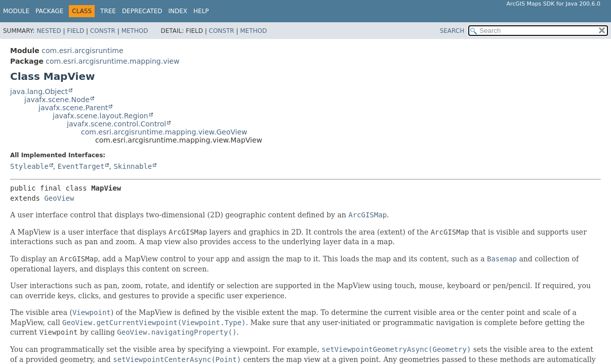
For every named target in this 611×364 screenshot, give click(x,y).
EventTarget (81, 166)
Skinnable (133, 166)
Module (16, 11)
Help (201, 11)
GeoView (59, 198)
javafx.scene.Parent (73, 108)
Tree (108, 11)
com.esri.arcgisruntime (82, 51)
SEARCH (452, 31)
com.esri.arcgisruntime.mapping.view (112, 61)
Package (49, 11)
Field (75, 31)
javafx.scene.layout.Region (100, 116)
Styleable (29, 166)
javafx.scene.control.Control (116, 124)
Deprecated (142, 11)
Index (178, 11)
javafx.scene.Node (57, 100)
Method (135, 31)
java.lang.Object (39, 92)
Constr (103, 31)
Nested (49, 31)
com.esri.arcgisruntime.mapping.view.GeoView (164, 132)
